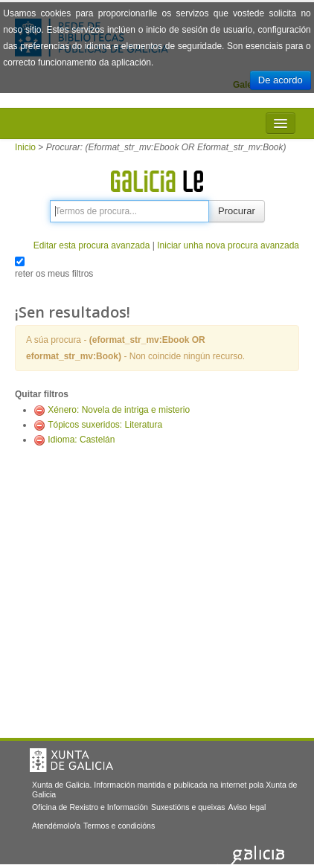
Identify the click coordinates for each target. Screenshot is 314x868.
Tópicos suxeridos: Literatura (105, 425)
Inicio (25, 147)
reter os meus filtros (54, 274)
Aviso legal (247, 807)
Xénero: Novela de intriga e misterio (119, 410)
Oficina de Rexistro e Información (90, 807)
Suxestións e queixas (188, 807)
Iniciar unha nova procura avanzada (228, 245)
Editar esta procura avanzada (92, 245)
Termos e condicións (119, 826)
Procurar (237, 211)
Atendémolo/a (56, 826)
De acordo (281, 80)
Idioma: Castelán (81, 440)
